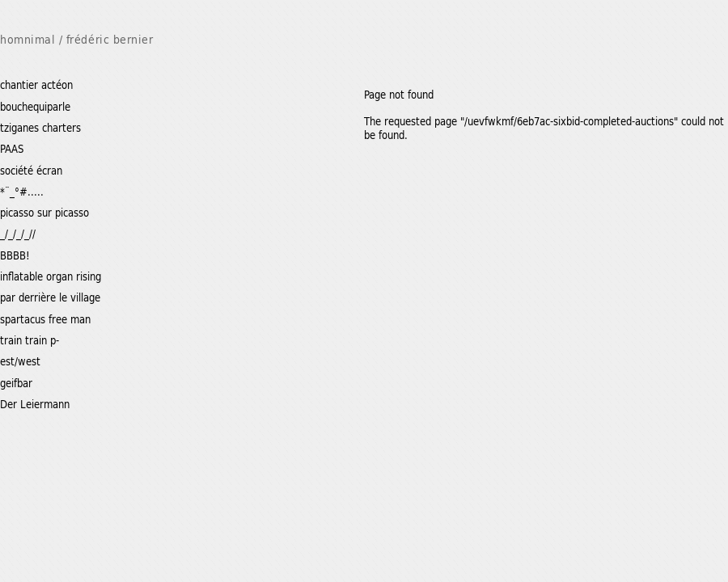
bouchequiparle (35, 106)
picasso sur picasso (44, 212)
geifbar (16, 383)
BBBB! (15, 255)
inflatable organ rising (51, 276)
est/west (20, 361)
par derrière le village (50, 297)
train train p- (30, 340)
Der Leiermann (35, 404)
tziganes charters (40, 127)
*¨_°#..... (22, 191)
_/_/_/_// (18, 233)
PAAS (12, 148)
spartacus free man (45, 319)
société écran (31, 170)
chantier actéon (36, 84)
